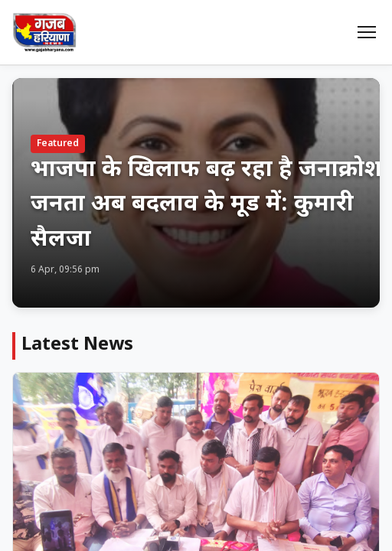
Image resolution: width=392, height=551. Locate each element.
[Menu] (367, 32)
